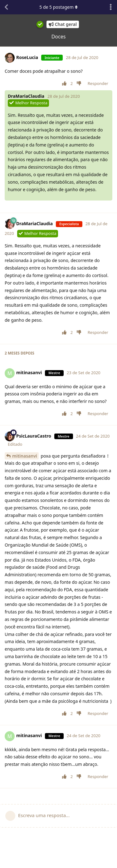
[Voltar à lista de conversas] (6, 7)
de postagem (58, 7)
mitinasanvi (25, 456)
